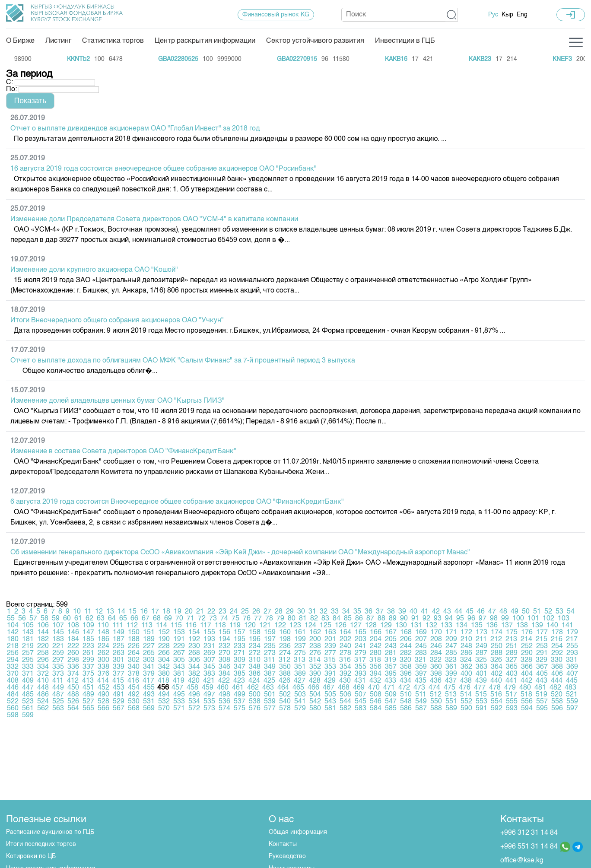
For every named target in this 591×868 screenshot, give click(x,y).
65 (123, 619)
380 (164, 674)
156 (224, 633)
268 (194, 653)
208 (436, 639)
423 (239, 681)
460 (223, 688)
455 (149, 688)
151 (149, 633)
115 (176, 626)
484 (13, 695)
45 (470, 612)
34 (346, 612)
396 (406, 674)
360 (436, 667)
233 (240, 646)
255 (572, 646)
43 (447, 612)
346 (224, 667)
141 (567, 626)
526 (73, 702)
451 (88, 688)
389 (300, 674)
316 (345, 660)
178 (557, 633)
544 (345, 702)
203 (361, 639)
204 (376, 639)
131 (416, 626)
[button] (452, 15)
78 (269, 619)
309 (240, 660)
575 (240, 709)
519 (542, 695)
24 (234, 612)
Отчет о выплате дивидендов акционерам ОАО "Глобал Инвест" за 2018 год (135, 129)
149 (119, 633)
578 (285, 709)
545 (361, 702)
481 (540, 688)
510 (406, 695)
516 (496, 695)
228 (164, 646)
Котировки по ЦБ (31, 856)
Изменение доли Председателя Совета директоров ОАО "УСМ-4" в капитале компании (154, 219)
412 (73, 681)
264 (134, 653)
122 (280, 626)
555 (512, 702)
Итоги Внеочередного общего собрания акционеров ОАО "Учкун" (117, 321)
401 (481, 674)
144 (43, 633)
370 (13, 674)
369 (572, 667)
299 (88, 660)
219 (28, 646)
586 (406, 709)
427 (300, 681)
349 (270, 667)
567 (119, 709)
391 (330, 674)
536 (224, 702)
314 (315, 660)
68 (157, 619)
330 (557, 660)
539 (270, 702)
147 (88, 633)
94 (449, 619)
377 (119, 674)
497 (209, 695)
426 (284, 681)
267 (179, 653)
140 (552, 626)
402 (497, 674)
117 (206, 626)
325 (481, 660)
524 (43, 702)
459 (208, 688)
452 (103, 688)
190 (164, 639)
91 (415, 619)
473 (419, 688)
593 (512, 709)
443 (542, 681)
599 (28, 715)
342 (164, 667)
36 (369, 612)
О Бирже (20, 41)
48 (503, 612)
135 (477, 626)
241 (361, 646)
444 (557, 681)
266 (164, 653)
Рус (493, 15)
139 (537, 626)
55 (11, 619)
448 (43, 688)
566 (103, 709)
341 (149, 667)
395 (391, 674)
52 (548, 612)
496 (194, 695)
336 (73, 667)
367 (542, 667)
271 (240, 653)
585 (391, 709)
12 (99, 612)
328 (526, 660)
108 (73, 626)
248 (466, 646)
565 (88, 709)
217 (572, 639)
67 (146, 619)
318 (375, 660)
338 (103, 667)
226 (134, 646)
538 (255, 702)
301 (119, 660)
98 (494, 619)
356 (376, 667)
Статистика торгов (113, 41)
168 (406, 633)
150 (134, 633)
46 (481, 612)
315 (330, 660)
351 (300, 667)
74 (224, 619)
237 (300, 646)
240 (345, 646)
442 (526, 681)
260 (73, 653)
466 (313, 688)
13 (110, 612)
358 (406, 667)
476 (465, 688)
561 (28, 709)
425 (269, 681)
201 (330, 639)
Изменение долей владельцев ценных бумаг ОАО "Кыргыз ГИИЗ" (118, 401)
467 (329, 688)
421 (209, 681)
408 (13, 681)
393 (361, 674)
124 (310, 626)
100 (518, 619)
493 (149, 695)
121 (265, 626)
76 (247, 619)
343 (179, 667)
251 (512, 646)
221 (58, 646)
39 (402, 612)
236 (285, 646)
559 (572, 702)
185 (88, 639)
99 (505, 619)
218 (13, 646)
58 (44, 619)
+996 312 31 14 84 (529, 833)
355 (361, 667)
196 (255, 639)
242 (376, 646)
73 (213, 619)
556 (527, 702)
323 (451, 660)
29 (290, 612)
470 (374, 688)
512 (436, 695)
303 (149, 660)
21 (200, 612)
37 (380, 612)
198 (285, 639)
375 (88, 674)
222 (73, 646)
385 (240, 674)
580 (315, 709)
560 (13, 709)
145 (58, 633)
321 (421, 660)
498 (224, 695)
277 (330, 653)
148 (103, 633)
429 (330, 681)
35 (357, 612)
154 (194, 633)
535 (209, 702)
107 (58, 626)
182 (43, 639)
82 (314, 619)
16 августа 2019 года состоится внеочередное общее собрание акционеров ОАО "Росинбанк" (164, 169)
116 (191, 626)
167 (391, 633)
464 (283, 688)
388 (285, 674)
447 (28, 688)
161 (300, 633)
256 (13, 653)
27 (267, 612)
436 (436, 681)
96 (471, 619)
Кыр (507, 15)
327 (511, 660)
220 (43, 646)
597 (572, 709)
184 (73, 639)
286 (466, 653)
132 (431, 626)
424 (254, 681)
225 (119, 646)
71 (191, 619)
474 (434, 688)
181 (28, 639)
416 (133, 681)
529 (119, 702)
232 (224, 646)
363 (481, 667)
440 (496, 681)
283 (421, 653)
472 (404, 688)
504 (315, 695)
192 (194, 639)
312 (284, 660)
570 (164, 709)
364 (497, 667)
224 (103, 646)
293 (572, 653)
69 (168, 619)
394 (376, 674)
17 (155, 612)
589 (451, 709)
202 (345, 639)
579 (300, 709)
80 (292, 619)
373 (58, 674)
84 (337, 619)
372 (43, 674)
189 (149, 639)
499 (240, 695)
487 (58, 695)
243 (391, 646)
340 (134, 667)
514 (466, 695)
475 (450, 688)
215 (542, 639)
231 (209, 646)
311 (270, 660)
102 (548, 619)
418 (164, 681)
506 (345, 695)
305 (179, 660)
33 (335, 612)
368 (557, 667)
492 (134, 695)
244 (406, 646)
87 (370, 619)
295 (28, 660)
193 (209, 639)
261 (88, 653)
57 (33, 619)
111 (118, 626)
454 (134, 688)
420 (194, 681)
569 (149, 709)
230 (194, 646)
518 (526, 695)
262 (103, 653)
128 (371, 626)
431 (360, 681)
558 (557, 702)
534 (194, 702)
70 (179, 619)
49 (515, 612)
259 (58, 653)
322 (436, 660)
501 (270, 695)
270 (224, 653)
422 (224, 681)
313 (300, 660)
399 (451, 674)
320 (405, 660)
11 (88, 612)
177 (542, 633)
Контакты (283, 844)
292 (557, 653)
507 (361, 695)
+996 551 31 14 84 (529, 847)
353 (330, 667)
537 (240, 702)
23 (222, 612)
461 (238, 688)
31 (312, 612)
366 (527, 667)
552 (466, 702)
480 (525, 688)
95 (460, 619)
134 (462, 626)
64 (112, 619)
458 (192, 688)
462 (253, 688)
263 (119, 653)
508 (376, 695)
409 (28, 681)
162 (315, 633)
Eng (522, 15)
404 (527, 674)
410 (43, 681)
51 (537, 612)
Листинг (58, 41)
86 (359, 619)
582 (345, 709)
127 (356, 626)
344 (194, 667)
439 (481, 681)
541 (300, 702)
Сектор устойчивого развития (315, 41)
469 (359, 688)
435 (421, 681)
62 (89, 619)
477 (480, 688)
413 (88, 681)
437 (451, 681)
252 (527, 646)
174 (497, 633)
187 (119, 639)
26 (256, 612)
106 (43, 626)
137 (507, 626)
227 (149, 646)
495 (179, 695)
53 (559, 612)
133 (446, 626)
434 (405, 681)
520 (557, 695)
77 (258, 619)
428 (315, 681)
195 (240, 639)
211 (481, 639)
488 (73, 695)
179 (572, 633)
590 (466, 709)
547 (391, 702)
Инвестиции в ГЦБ (405, 41)
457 (177, 688)
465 (298, 688)
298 (73, 660)
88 (381, 619)
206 (406, 639)
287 (481, 653)
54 (571, 612)
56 (22, 619)
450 (73, 688)
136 (492, 626)
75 (235, 619)
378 (134, 674)
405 (542, 674)
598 (13, 715)
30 (301, 612)
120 (250, 626)
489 (88, 695)
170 (436, 633)
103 (564, 619)
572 (194, 709)
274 (285, 653)
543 (330, 702)
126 (341, 626)
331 (572, 660)
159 (270, 633)
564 (73, 709)
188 (134, 639)
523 (28, 702)
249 (481, 646)
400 (466, 674)
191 (179, 639)
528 (103, 702)
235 (270, 646)
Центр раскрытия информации (205, 41)
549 (421, 702)
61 (78, 619)
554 (497, 702)
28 (279, 612)
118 (220, 626)
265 (149, 653)
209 (451, 639)
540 (285, 702)
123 (295, 626)
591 (481, 709)
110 (103, 626)
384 (224, 674)
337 (88, 667)
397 (421, 674)
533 (179, 702)
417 (148, 681)
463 (268, 688)
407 (572, 674)
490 (103, 695)
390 (315, 674)
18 (166, 612)
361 (451, 667)
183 (58, 639)
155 (209, 633)
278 (345, 653)
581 (330, 709)
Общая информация (298, 832)
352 (315, 667)
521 (572, 695)
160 (285, 633)
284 (436, 653)
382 (194, 674)
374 (73, 674)
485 (28, 695)
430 (345, 681)
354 (345, 667)
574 (224, 709)
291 (542, 653)
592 (497, 709)
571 (179, 709)
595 (542, 709)
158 (255, 633)
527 (88, 702)
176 (527, 633)
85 (348, 619)
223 (88, 646)
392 (345, 674)
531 (149, 702)
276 (315, 653)
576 (255, 709)
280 (376, 653)
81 (303, 619)
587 (421, 709)
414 (103, 681)
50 (526, 612)
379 (149, 674)
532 (164, 702)
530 (134, 702)
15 (133, 612)
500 (255, 695)
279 (361, 653)
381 (179, 674)
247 (451, 646)
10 (77, 612)
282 (406, 653)
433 (390, 681)
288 (497, 653)
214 (526, 639)
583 (361, 709)
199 (300, 639)
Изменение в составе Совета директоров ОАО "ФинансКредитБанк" (123, 451)
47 (492, 612)
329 (542, 660)
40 (413, 612)
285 (451, 653)
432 (375, 681)
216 (557, 639)
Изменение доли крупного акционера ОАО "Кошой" (94, 270)
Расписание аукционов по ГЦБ (50, 832)
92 (426, 619)
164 (345, 633)
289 (512, 653)
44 (458, 612)
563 (58, 709)
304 (164, 660)
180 (13, 639)
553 (481, 702)
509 (391, 695)
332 (13, 667)
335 (58, 667)
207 (421, 639)
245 (421, 646)
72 (202, 619)
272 (255, 653)
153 (179, 633)
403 (512, 674)
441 (511, 681)
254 (557, 646)
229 (179, 646)
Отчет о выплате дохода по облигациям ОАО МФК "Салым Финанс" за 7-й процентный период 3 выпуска (183, 361)
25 (245, 612)
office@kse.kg (522, 861)
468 (344, 688)
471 (389, 688)
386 (255, 674)
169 (421, 633)
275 (300, 653)
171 (451, 633)
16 (144, 612)
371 (28, 674)
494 (164, 695)
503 (300, 695)
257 (28, 653)
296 (43, 660)
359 (421, 667)
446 (13, 688)
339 (119, 667)
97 (483, 619)
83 (325, 619)
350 (285, 667)
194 (224, 639)
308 (224, 660)
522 (13, 702)
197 (270, 639)
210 (466, 639)
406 (557, 674)
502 (285, 695)
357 (391, 667)
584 (376, 709)
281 (391, 653)
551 (451, 702)
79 (280, 619)
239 (330, 646)
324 (466, 660)
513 (451, 695)
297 (58, 660)
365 (512, 667)
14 (121, 612)
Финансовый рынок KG (276, 15)
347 (240, 667)
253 (542, 646)
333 (28, 667)
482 (555, 688)
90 (404, 619)
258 (43, 653)
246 (436, 646)
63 (101, 619)
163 (330, 633)
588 (436, 709)
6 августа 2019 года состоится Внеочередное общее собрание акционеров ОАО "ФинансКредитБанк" (177, 502)
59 (56, 619)
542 (315, 702)
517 (511, 695)
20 (189, 612)
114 (162, 626)
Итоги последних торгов (41, 844)
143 (28, 633)
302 (134, 660)
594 (527, 709)
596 (557, 709)
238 (315, 646)
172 (466, 633)
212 (496, 639)
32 (324, 612)
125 (326, 626)
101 (533, 619)
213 (511, 639)
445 (572, 681)
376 (103, 674)
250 (497, 646)
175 (512, 633)
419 (179, 681)
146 (73, 633)
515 (481, 695)
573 (209, 709)
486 (43, 695)
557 (542, 702)
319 (390, 660)
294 (13, 660)
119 (235, 626)
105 (28, 626)
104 (13, 626)
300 (103, 660)
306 (194, 660)
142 (13, 633)
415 (118, 681)
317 (360, 660)
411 (58, 681)
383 (209, 674)
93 (438, 619)
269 (209, 653)
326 (496, 660)
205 (391, 639)
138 (522, 626)
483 (570, 688)
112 (132, 626)
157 (240, 633)
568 (134, 709)
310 (255, 660)
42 (436, 612)
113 (147, 626)
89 (393, 619)
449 (58, 688)
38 (391, 612)
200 (315, 639)
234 (255, 646)
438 (466, 681)
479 (510, 688)
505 (330, 695)
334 (43, 667)
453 (119, 688)
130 (401, 626)
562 (43, 709)
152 (164, 633)
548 (406, 702)
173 (481, 633)
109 (88, 626)
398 (436, 674)
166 (376, 633)
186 (103, 639)
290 (527, 653)
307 (209, 660)
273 (270, 653)
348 (255, 667)
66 (134, 619)
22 (211, 612)
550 (436, 702)
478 (495, 688)
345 (209, 667)
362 (466, 667)
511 (421, 695)
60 (67, 619)
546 (376, 702)
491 (119, 695)
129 (386, 626)
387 (270, 674)
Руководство (287, 856)
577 (270, 709)
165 (361, 633)
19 (178, 612)
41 (425, 612)
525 (58, 702)
